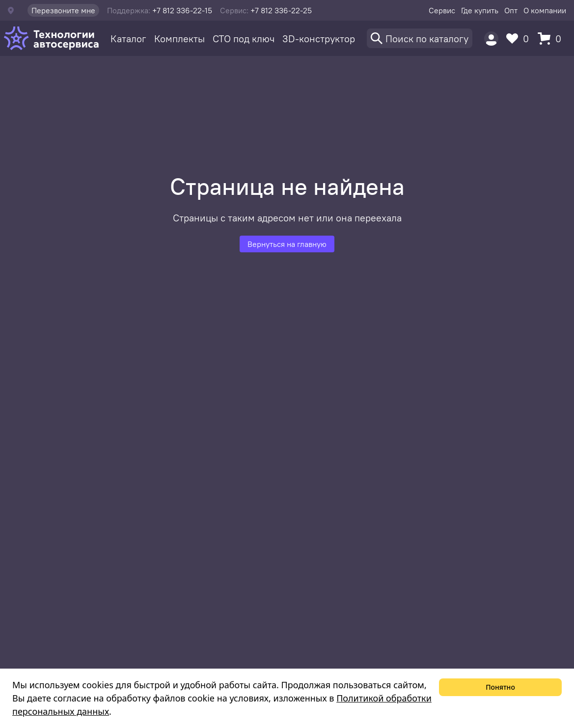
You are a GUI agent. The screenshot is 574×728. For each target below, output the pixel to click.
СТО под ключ (244, 39)
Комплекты (179, 39)
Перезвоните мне (63, 10)
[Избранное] (520, 39)
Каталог (128, 39)
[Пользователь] (491, 39)
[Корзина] (552, 39)
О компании (545, 10)
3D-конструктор (319, 39)
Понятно (500, 687)
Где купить (480, 10)
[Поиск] (420, 38)
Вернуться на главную (287, 244)
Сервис (442, 10)
